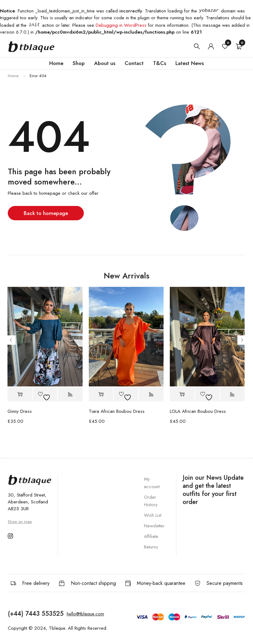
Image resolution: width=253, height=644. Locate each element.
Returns (151, 547)
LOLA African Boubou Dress (198, 411)
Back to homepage (46, 213)
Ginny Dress (20, 411)
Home (13, 76)
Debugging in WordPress (121, 25)
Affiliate (151, 536)
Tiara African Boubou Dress (117, 411)
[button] (20, 394)
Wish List (153, 515)
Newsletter (154, 526)
